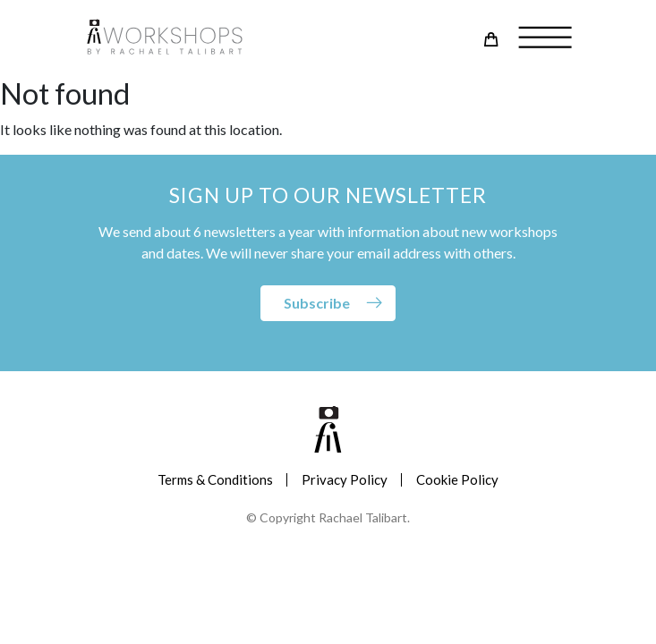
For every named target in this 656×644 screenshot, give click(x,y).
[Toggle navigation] (539, 38)
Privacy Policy (345, 479)
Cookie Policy (457, 479)
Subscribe (317, 303)
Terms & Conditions (215, 479)
